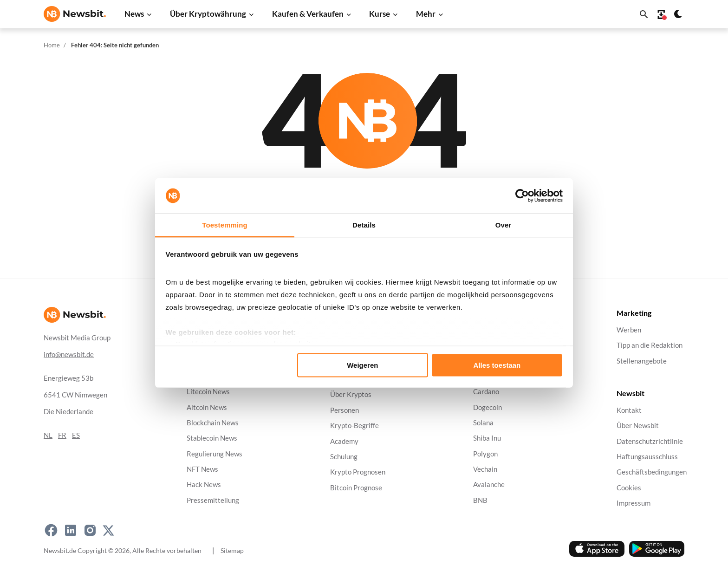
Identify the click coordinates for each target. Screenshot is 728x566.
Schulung (344, 457)
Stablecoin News (212, 439)
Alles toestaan (497, 365)
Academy (344, 441)
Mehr (426, 14)
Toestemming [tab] (225, 225)
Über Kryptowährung (208, 14)
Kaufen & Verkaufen (308, 14)
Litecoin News (208, 392)
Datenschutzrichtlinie (650, 441)
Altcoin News (207, 407)
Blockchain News (213, 423)
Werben (629, 330)
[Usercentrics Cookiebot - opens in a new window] (522, 196)
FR (62, 435)
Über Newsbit (638, 426)
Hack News (204, 485)
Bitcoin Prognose (356, 488)
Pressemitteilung (213, 500)
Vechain (485, 469)
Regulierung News (214, 454)
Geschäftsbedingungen (652, 472)
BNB (480, 500)
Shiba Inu (487, 439)
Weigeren (362, 365)
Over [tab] (504, 225)
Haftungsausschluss (647, 457)
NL (48, 435)
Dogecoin (487, 407)
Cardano (486, 392)
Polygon (485, 454)
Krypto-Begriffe (354, 426)
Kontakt (629, 410)
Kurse (380, 14)
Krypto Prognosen (358, 472)
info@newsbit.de (69, 355)
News (134, 14)
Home (52, 45)
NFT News (202, 469)
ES (76, 435)
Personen (344, 410)
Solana (483, 423)
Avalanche (489, 485)
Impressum (634, 503)
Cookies (629, 488)
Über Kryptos (351, 395)
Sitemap (232, 550)
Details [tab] (364, 225)
